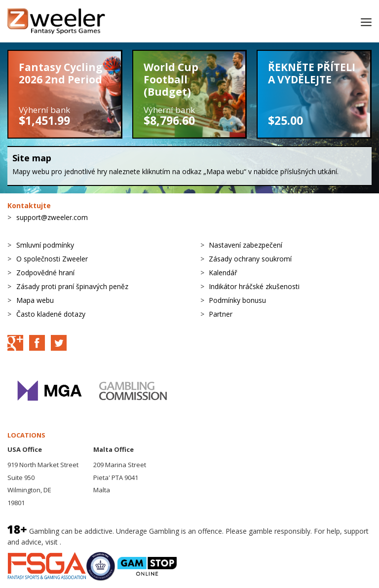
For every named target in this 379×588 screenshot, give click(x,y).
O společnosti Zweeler (52, 259)
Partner (221, 314)
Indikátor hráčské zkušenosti (254, 286)
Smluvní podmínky (45, 245)
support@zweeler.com (52, 217)
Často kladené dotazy (51, 314)
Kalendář (223, 273)
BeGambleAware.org (96, 542)
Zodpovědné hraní (45, 273)
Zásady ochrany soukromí (250, 259)
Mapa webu (35, 300)
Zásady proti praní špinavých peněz (72, 286)
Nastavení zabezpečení (246, 245)
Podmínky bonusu (237, 300)
